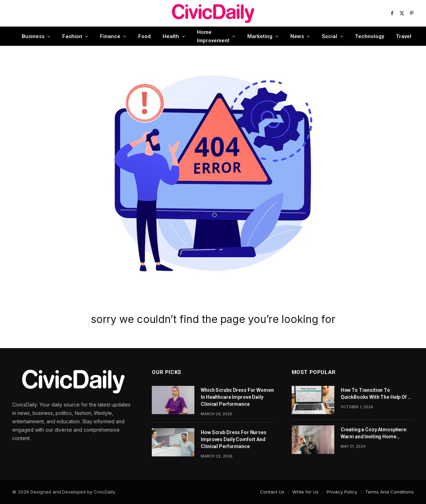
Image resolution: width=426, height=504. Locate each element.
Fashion (72, 36)
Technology (370, 36)
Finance (110, 36)
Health (171, 36)
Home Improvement (213, 36)
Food (144, 36)
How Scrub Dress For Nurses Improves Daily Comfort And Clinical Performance (233, 439)
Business (33, 36)
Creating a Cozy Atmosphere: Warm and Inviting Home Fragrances (374, 433)
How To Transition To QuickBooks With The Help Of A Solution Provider (376, 394)
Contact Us (272, 492)
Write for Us (306, 492)
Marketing (260, 36)
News (297, 36)
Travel (404, 36)
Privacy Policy (342, 492)
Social (329, 36)
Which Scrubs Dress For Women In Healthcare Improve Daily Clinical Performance (237, 397)
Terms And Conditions (389, 492)
